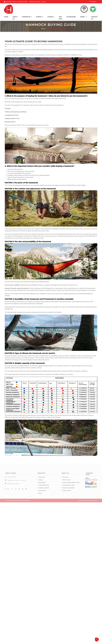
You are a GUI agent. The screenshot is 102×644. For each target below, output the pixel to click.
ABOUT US (15, 18)
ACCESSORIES (71, 17)
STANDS (50, 17)
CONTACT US (94, 18)
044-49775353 (23, 2)
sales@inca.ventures (11, 2)
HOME (6, 17)
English (93, 2)
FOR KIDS (60, 18)
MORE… (83, 17)
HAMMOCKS (26, 17)
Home (43, 29)
